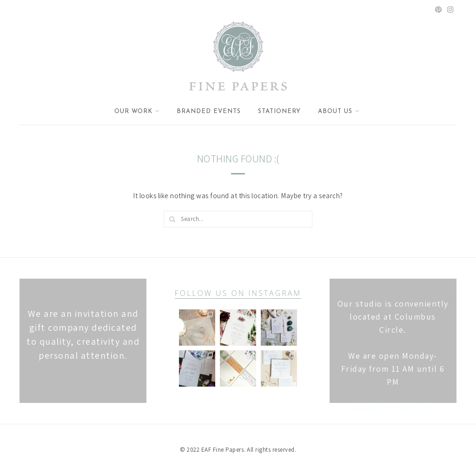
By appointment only (393, 408)
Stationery (279, 111)
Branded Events (209, 111)
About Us (335, 111)
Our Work (133, 111)
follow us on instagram (238, 293)
